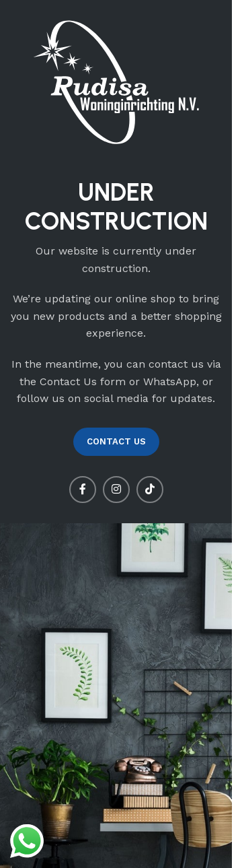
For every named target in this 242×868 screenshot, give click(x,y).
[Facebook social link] (83, 490)
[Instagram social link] (116, 490)
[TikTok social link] (150, 490)
